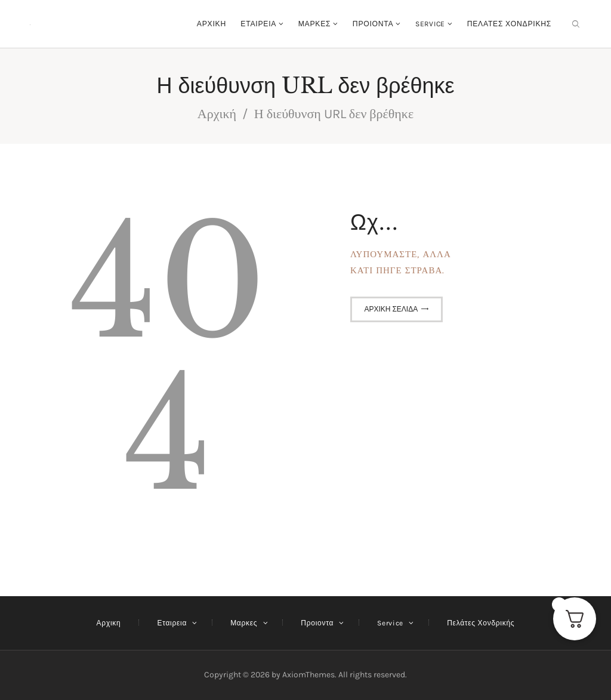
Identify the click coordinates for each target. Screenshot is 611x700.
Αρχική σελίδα (391, 309)
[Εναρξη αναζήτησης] (576, 24)
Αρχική (217, 114)
